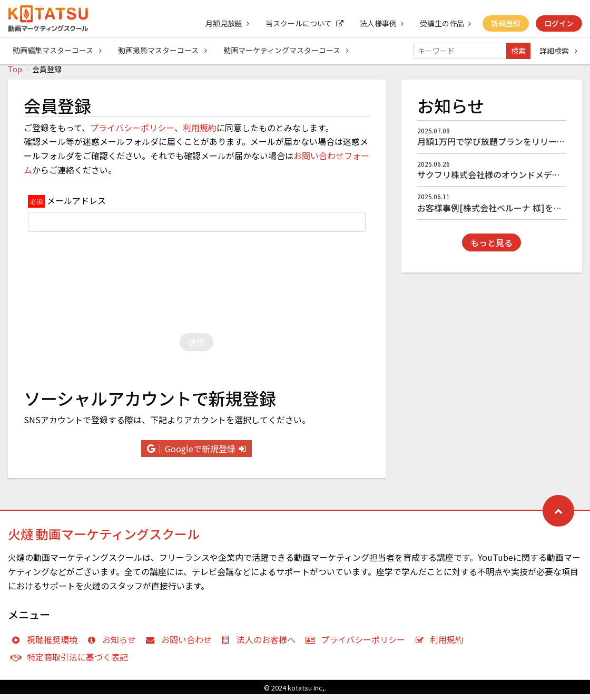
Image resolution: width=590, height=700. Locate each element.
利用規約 (200, 133)
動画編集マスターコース (57, 51)
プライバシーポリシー (132, 133)
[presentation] (196, 286)
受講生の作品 (444, 23)
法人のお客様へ (261, 645)
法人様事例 (380, 23)
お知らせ (114, 645)
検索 (518, 51)
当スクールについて (302, 23)
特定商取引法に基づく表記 (72, 663)
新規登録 (505, 23)
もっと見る (491, 248)
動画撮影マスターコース (163, 51)
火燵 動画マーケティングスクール (104, 539)
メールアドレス (76, 206)
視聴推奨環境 (47, 645)
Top (15, 75)
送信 (196, 348)
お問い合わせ (181, 645)
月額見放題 (225, 23)
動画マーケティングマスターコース (287, 51)
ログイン (559, 23)
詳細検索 (558, 51)
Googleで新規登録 (196, 454)
